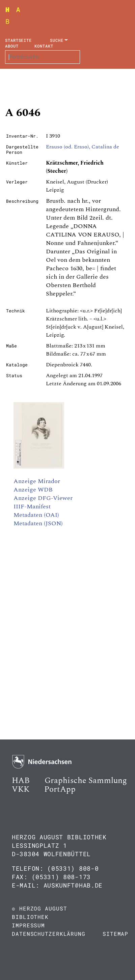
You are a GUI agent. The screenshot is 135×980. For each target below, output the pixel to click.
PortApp (60, 789)
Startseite (18, 40)
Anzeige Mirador (37, 481)
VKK (21, 789)
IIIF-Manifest (32, 507)
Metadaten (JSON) (38, 523)
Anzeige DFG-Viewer (43, 498)
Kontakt (44, 46)
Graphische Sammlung (86, 781)
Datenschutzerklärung (49, 934)
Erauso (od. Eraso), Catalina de (83, 147)
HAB (21, 781)
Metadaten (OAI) (36, 515)
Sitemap (115, 934)
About (12, 46)
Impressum (28, 925)
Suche (57, 40)
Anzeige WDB (33, 490)
